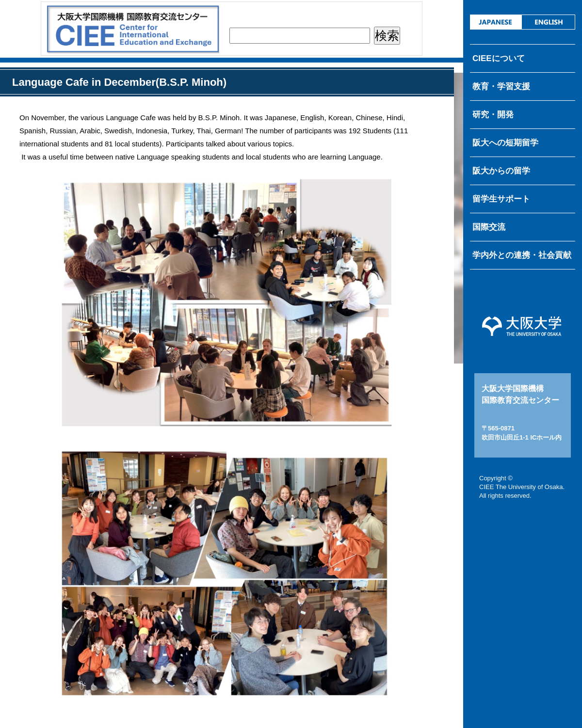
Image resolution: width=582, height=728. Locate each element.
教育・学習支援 (501, 87)
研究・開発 (493, 115)
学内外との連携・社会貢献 (522, 255)
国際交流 (489, 227)
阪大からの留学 (501, 171)
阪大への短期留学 (505, 143)
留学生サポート (501, 199)
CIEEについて (499, 58)
